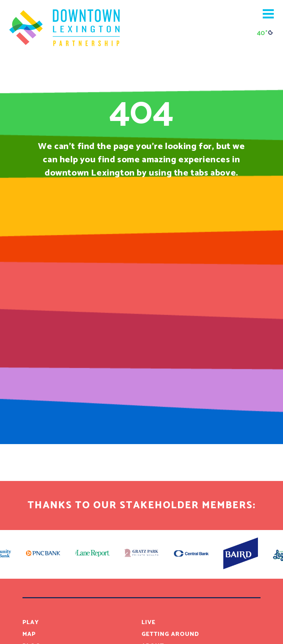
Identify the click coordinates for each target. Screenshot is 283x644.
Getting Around (170, 634)
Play (31, 622)
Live (149, 622)
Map (29, 634)
